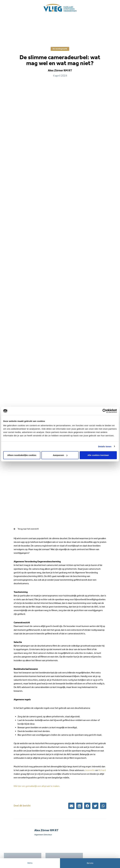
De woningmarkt (60, 49)
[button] (71, 806)
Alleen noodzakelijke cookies (22, 455)
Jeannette (90, 770)
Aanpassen (60, 455)
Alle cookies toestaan (98, 455)
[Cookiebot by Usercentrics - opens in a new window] (105, 411)
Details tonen (105, 446)
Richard (102, 770)
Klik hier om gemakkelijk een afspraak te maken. (37, 786)
